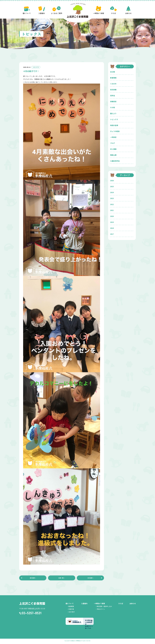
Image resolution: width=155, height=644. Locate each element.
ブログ (112, 143)
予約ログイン (101, 610)
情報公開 (113, 155)
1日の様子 (72, 613)
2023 (112, 198)
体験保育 (113, 101)
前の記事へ (33, 579)
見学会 (112, 96)
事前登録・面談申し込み (104, 608)
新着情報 (113, 78)
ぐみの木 (113, 84)
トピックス (114, 119)
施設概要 (71, 608)
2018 (112, 228)
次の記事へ (90, 579)
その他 (112, 107)
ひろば (121, 605)
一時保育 (113, 137)
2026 (112, 181)
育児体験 (113, 90)
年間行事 (71, 610)
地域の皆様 (114, 125)
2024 (112, 192)
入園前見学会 (115, 161)
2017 (112, 234)
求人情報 (113, 149)
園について (70, 605)
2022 (112, 204)
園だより (113, 113)
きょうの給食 (115, 131)
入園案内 (84, 605)
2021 (112, 210)
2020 (112, 216)
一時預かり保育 (99, 605)
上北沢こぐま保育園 (32, 605)
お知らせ (133, 605)
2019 (112, 222)
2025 (112, 186)
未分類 (112, 72)
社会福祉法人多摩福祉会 (75, 642)
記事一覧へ (62, 579)
